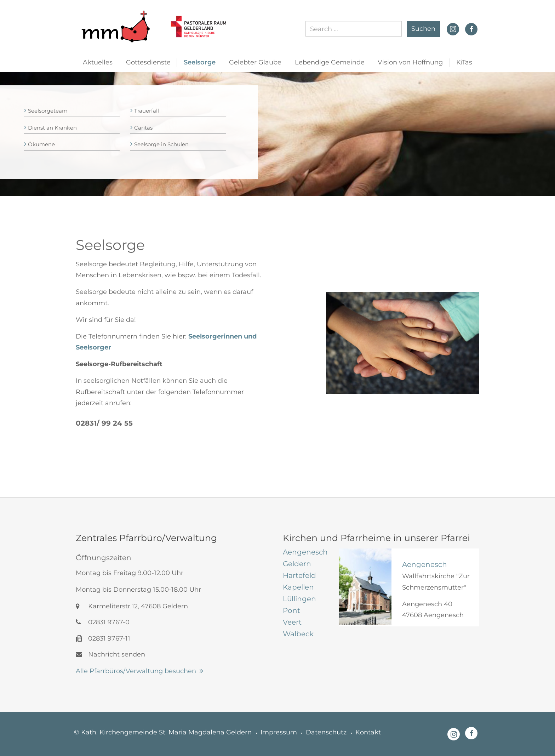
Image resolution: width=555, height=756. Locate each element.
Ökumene (41, 144)
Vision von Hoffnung (410, 62)
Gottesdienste (148, 62)
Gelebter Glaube (255, 62)
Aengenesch (425, 564)
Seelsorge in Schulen (161, 144)
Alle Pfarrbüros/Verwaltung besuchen (136, 671)
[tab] (306, 552)
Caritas (143, 128)
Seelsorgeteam (48, 111)
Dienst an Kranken (52, 128)
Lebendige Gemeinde (330, 62)
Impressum (279, 732)
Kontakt (368, 732)
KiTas (464, 62)
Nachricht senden (110, 654)
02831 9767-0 (103, 622)
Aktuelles (98, 62)
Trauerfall (147, 111)
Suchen (423, 29)
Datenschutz (326, 732)
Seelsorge (200, 62)
